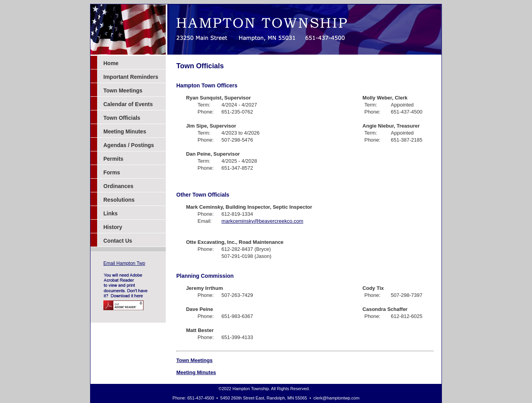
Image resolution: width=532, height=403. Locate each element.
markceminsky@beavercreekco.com (262, 221)
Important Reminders (131, 77)
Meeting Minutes (125, 131)
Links (111, 213)
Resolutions (119, 200)
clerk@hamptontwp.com (337, 398)
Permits (113, 159)
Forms (112, 172)
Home (111, 63)
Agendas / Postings (129, 145)
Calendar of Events (128, 104)
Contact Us (118, 241)
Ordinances (118, 186)
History (113, 227)
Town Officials (122, 118)
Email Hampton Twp (124, 263)
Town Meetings (123, 91)
